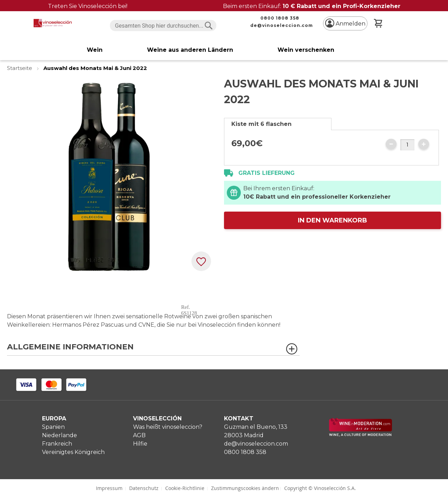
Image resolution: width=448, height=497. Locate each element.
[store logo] (53, 23)
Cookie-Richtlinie (185, 488)
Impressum (109, 488)
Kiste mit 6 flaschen (261, 124)
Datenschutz (144, 488)
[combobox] (163, 26)
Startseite (20, 68)
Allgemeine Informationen (70, 347)
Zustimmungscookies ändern (245, 488)
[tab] (278, 124)
